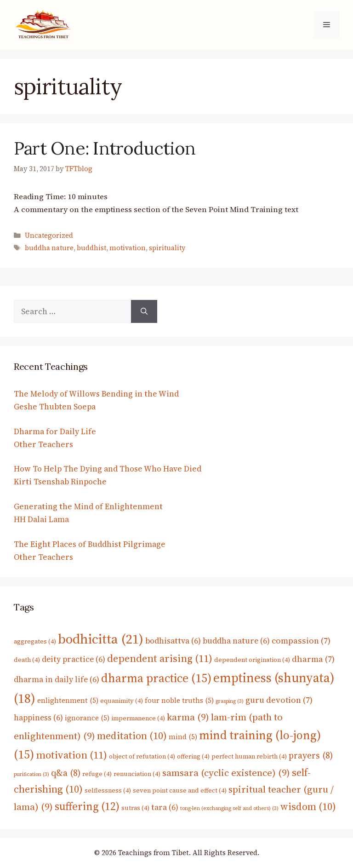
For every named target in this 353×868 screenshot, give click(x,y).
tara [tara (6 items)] (165, 807)
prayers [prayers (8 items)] (311, 756)
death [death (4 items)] (27, 660)
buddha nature (49, 248)
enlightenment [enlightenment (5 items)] (68, 700)
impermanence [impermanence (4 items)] (138, 718)
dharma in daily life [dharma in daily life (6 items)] (57, 679)
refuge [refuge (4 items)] (97, 774)
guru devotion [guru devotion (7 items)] (279, 700)
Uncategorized (49, 236)
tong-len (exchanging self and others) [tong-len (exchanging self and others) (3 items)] (229, 808)
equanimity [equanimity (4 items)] (122, 701)
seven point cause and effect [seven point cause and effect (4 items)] (180, 790)
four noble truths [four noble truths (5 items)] (179, 700)
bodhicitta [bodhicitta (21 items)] (101, 639)
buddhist (91, 248)
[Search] (144, 311)
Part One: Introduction (105, 148)
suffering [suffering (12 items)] (87, 806)
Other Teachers (43, 444)
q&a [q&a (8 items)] (66, 773)
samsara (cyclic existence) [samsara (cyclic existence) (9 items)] (226, 773)
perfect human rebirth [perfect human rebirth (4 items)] (249, 756)
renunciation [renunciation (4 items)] (137, 774)
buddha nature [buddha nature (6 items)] (236, 641)
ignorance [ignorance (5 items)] (87, 718)
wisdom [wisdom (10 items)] (308, 806)
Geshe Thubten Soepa (55, 407)
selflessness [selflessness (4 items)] (108, 790)
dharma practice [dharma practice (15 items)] (156, 678)
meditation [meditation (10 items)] (132, 736)
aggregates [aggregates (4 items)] (35, 641)
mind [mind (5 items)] (183, 737)
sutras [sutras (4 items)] (135, 808)
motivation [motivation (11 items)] (71, 755)
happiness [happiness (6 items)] (38, 718)
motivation (128, 248)
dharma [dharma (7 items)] (313, 659)
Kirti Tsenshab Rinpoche (60, 482)
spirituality (167, 248)
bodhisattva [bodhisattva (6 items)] (173, 641)
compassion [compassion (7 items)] (301, 641)
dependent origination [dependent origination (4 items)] (252, 660)
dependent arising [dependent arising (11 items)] (160, 658)
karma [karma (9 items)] (188, 717)
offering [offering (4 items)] (193, 756)
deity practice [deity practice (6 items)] (74, 659)
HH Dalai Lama (41, 519)
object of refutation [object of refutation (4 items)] (142, 756)
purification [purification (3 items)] (31, 774)
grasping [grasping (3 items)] (230, 701)
